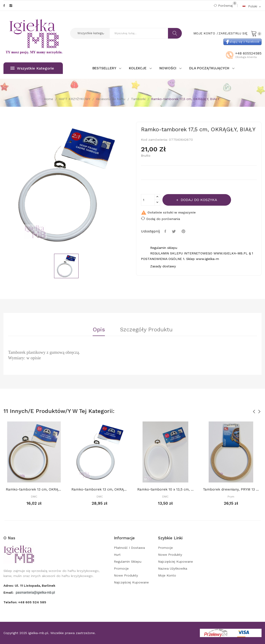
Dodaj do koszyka (198, 200)
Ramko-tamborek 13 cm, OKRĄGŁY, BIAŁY (100, 489)
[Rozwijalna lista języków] (252, 6)
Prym (231, 497)
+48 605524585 (248, 53)
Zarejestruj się (233, 33)
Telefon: (25, 602)
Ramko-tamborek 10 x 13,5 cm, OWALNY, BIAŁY (165, 489)
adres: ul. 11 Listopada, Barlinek (29, 586)
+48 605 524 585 (32, 602)
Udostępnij (166, 231)
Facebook (4, 6)
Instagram (11, 6)
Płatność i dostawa (129, 548)
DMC (34, 497)
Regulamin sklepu (128, 562)
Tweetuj (174, 231)
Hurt (117, 555)
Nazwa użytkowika (173, 568)
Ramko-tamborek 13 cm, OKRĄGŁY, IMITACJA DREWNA (34, 489)
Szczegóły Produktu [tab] (146, 330)
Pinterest (184, 231)
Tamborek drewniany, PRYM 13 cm (231, 489)
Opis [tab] (99, 330)
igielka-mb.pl (38, 633)
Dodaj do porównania (160, 218)
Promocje (121, 568)
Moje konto (167, 575)
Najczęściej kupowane (131, 582)
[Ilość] (148, 200)
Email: (9, 592)
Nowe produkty (126, 575)
